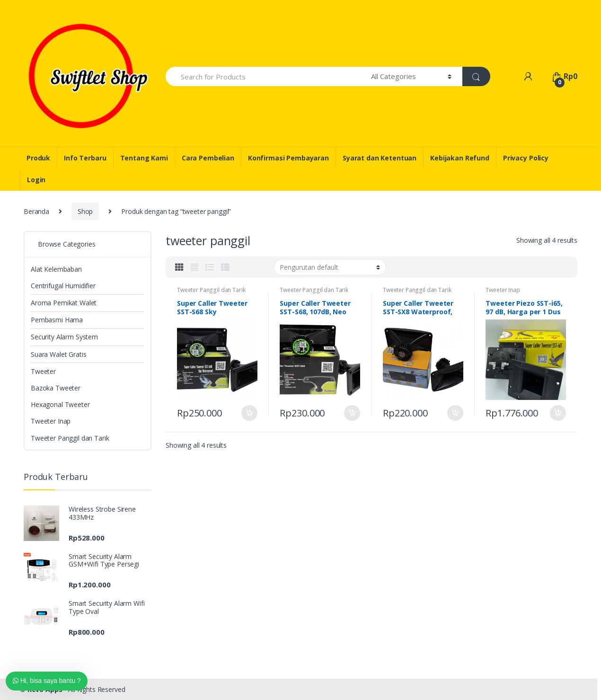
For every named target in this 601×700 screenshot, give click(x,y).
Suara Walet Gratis (58, 354)
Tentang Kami (144, 158)
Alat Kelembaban (56, 269)
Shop (85, 211)
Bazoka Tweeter (56, 388)
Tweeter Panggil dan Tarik (211, 290)
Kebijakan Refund (460, 158)
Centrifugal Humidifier (63, 286)
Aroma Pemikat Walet (64, 303)
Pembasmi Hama (57, 320)
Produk (38, 158)
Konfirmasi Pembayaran (288, 158)
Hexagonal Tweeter (60, 404)
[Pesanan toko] (330, 267)
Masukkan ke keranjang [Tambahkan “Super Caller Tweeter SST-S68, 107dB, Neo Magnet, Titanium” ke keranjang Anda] (352, 413)
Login (36, 180)
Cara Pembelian (208, 158)
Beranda (36, 211)
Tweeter (43, 371)
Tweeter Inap (503, 290)
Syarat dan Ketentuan (380, 158)
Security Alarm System (64, 337)
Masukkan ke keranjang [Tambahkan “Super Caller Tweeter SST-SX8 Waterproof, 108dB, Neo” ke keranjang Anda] (455, 413)
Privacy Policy (526, 158)
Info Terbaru (85, 158)
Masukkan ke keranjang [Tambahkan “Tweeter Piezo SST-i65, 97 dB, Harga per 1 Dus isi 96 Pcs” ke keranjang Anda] (557, 413)
